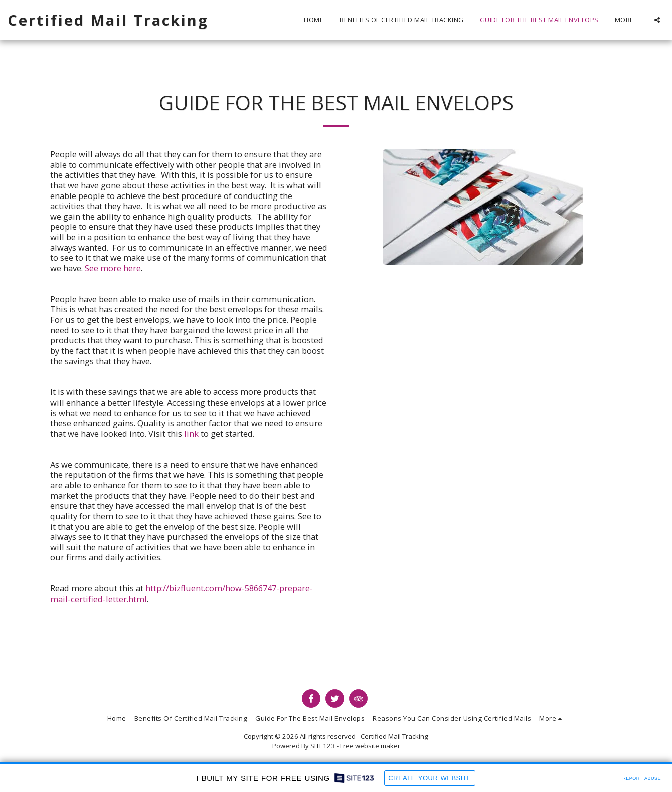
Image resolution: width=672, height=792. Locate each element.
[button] (657, 20)
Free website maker (370, 746)
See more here (113, 268)
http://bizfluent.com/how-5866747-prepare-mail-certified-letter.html (182, 593)
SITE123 (323, 746)
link (191, 433)
